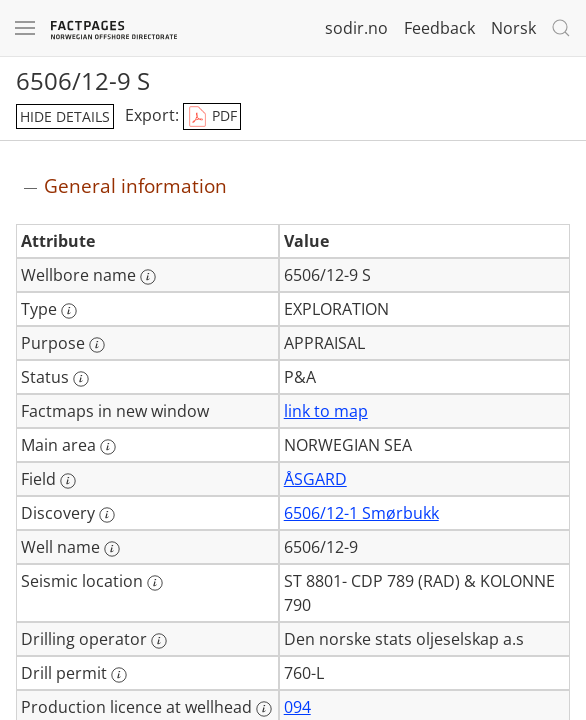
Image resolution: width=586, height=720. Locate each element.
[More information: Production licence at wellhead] (264, 709)
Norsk (513, 28)
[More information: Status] (81, 379)
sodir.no (356, 28)
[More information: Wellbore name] (148, 277)
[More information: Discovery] (107, 515)
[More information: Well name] (112, 549)
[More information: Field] (68, 481)
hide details (65, 116)
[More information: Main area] (108, 447)
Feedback (439, 28)
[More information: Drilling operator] (159, 641)
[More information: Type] (69, 311)
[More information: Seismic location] (155, 583)
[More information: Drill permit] (119, 675)
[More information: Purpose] (97, 345)
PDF (212, 117)
